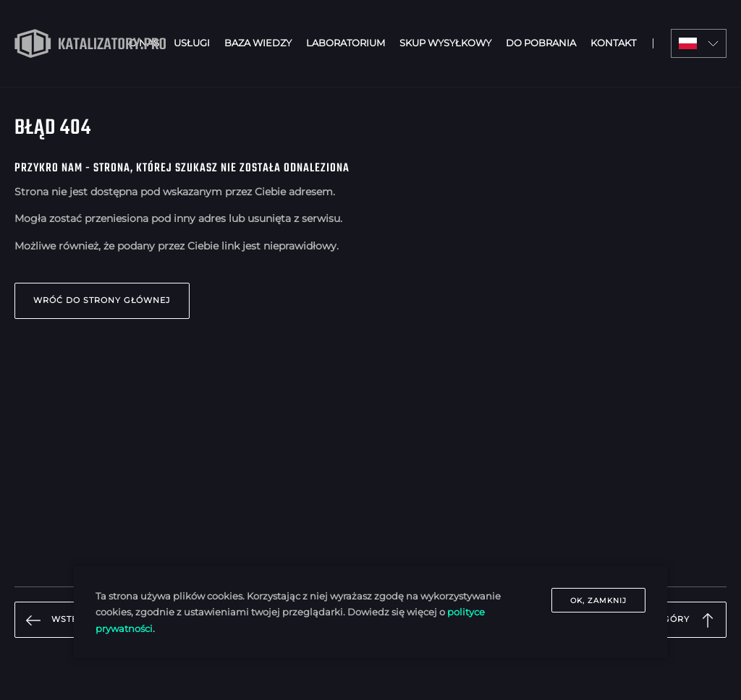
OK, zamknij (598, 601)
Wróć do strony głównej (102, 300)
